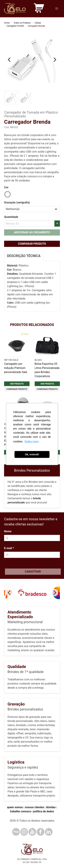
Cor (6, 187)
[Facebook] (41, 832)
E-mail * (9, 548)
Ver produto (17, 384)
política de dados (44, 811)
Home (7, 23)
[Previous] (10, 60)
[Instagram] (24, 832)
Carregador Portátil (15, 26)
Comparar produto (32, 244)
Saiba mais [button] (32, 441)
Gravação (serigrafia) (17, 202)
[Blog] (16, 832)
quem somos (15, 807)
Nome (8, 531)
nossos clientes (34, 807)
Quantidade (11, 217)
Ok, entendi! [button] (32, 454)
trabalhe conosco (20, 811)
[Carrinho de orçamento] (39, 9)
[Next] (54, 60)
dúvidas (51, 807)
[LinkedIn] (49, 832)
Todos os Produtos (22, 23)
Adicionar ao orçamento (32, 232)
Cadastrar (33, 572)
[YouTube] (32, 832)
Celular (38, 23)
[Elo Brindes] (15, 9)
